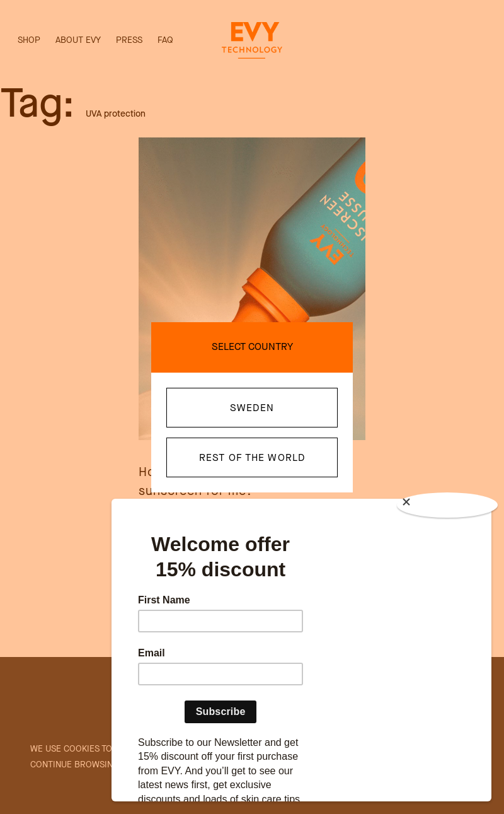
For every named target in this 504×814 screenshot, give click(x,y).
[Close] (447, 505)
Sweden (252, 408)
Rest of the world (252, 457)
